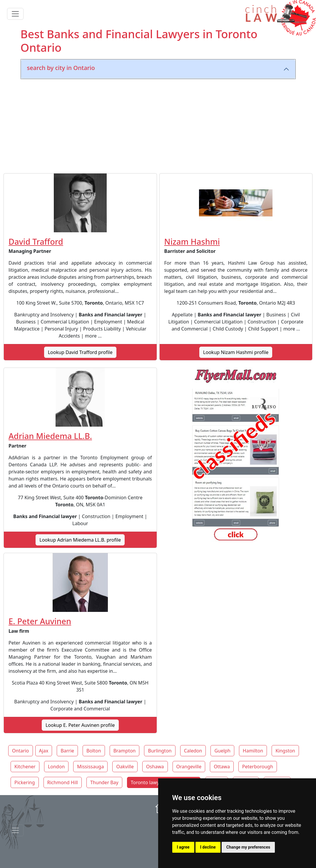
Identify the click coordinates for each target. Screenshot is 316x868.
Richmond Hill (63, 782)
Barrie (67, 751)
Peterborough (258, 767)
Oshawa (155, 767)
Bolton (94, 751)
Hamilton (253, 751)
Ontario (21, 751)
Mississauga (90, 767)
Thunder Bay (104, 782)
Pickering (25, 782)
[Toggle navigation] (15, 14)
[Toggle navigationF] (15, 830)
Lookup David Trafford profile (80, 352)
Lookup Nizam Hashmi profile (236, 352)
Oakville (125, 767)
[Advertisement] (158, 125)
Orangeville (189, 767)
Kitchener (25, 767)
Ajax (44, 751)
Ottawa (222, 767)
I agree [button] (183, 847)
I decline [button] (208, 847)
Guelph (222, 751)
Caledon (193, 751)
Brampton (125, 751)
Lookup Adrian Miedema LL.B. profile (80, 540)
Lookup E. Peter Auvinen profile (80, 725)
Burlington (160, 751)
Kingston (285, 751)
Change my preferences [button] (248, 847)
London (56, 767)
